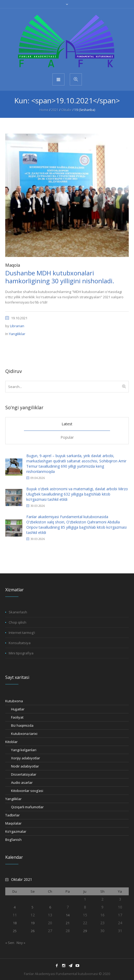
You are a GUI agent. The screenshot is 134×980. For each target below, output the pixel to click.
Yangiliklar (17, 334)
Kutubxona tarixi (24, 734)
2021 (55, 110)
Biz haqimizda (22, 725)
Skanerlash (18, 612)
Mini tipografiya (21, 653)
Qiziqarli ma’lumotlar (27, 807)
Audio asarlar (22, 782)
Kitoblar (11, 742)
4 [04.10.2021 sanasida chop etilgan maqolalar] (15, 907)
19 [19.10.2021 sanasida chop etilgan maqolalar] (33, 923)
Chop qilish (18, 622)
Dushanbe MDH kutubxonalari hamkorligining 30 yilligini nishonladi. (60, 277)
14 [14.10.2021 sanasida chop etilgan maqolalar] (68, 915)
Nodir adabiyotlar (25, 766)
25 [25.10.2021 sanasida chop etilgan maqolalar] (15, 931)
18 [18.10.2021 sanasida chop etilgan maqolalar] (15, 923)
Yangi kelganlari (24, 750)
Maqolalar (13, 823)
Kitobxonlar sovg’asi (27, 791)
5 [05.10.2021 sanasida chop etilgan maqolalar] (33, 907)
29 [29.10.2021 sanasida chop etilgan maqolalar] (85, 931)
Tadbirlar (13, 815)
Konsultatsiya (20, 643)
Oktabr (66, 110)
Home (44, 110)
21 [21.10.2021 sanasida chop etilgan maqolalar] (68, 923)
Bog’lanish (13, 840)
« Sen (10, 943)
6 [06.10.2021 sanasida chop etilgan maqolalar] (50, 907)
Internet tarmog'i (22, 633)
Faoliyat (17, 717)
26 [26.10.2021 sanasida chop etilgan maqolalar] (33, 931)
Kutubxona (14, 701)
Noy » (21, 943)
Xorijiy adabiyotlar (26, 758)
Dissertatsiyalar (24, 774)
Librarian (17, 326)
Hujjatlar (18, 709)
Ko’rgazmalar (16, 831)
